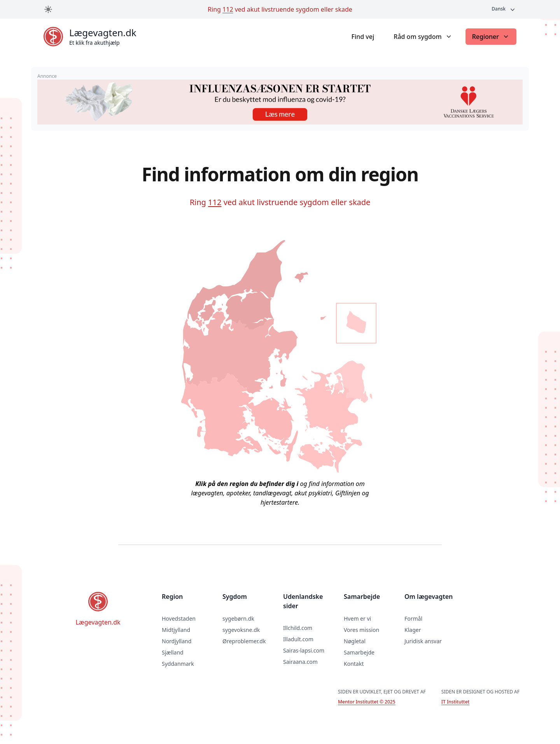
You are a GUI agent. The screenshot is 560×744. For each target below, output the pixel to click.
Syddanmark (178, 664)
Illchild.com (298, 628)
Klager (413, 630)
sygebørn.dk (238, 619)
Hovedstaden (179, 619)
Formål (413, 619)
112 (228, 9)
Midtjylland (176, 630)
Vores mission (361, 630)
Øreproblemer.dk (244, 641)
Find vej (363, 37)
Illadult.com (298, 639)
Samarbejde (359, 652)
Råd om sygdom (423, 37)
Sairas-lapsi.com (304, 650)
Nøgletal (355, 641)
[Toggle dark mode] (48, 9)
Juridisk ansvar (423, 641)
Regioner (491, 37)
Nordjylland (177, 641)
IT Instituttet (455, 702)
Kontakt (354, 664)
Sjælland (173, 652)
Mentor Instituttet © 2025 (367, 702)
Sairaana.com (300, 662)
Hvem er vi (357, 619)
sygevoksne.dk (241, 630)
